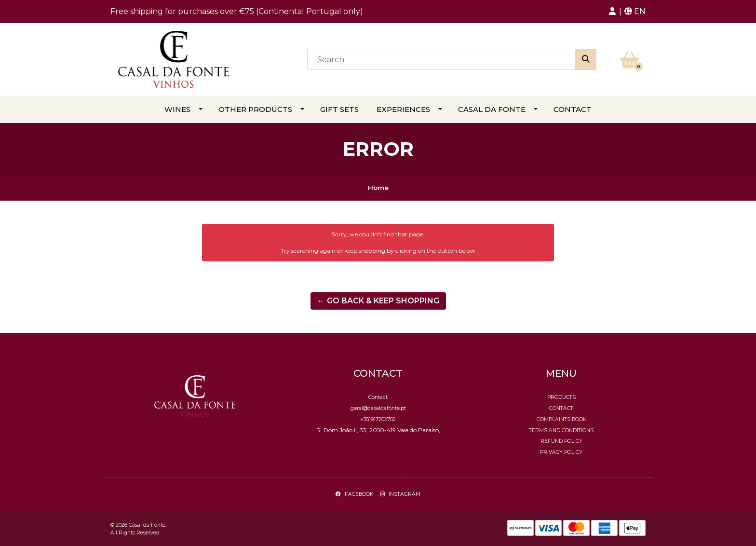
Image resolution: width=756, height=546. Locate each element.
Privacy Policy (561, 452)
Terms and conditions (561, 430)
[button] (612, 12)
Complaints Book (561, 419)
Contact (573, 109)
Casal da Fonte (492, 109)
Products (561, 397)
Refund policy (561, 441)
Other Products (255, 109)
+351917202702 (378, 419)
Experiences (403, 109)
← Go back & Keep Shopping (378, 301)
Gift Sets (339, 109)
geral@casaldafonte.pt (378, 408)
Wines (177, 109)
